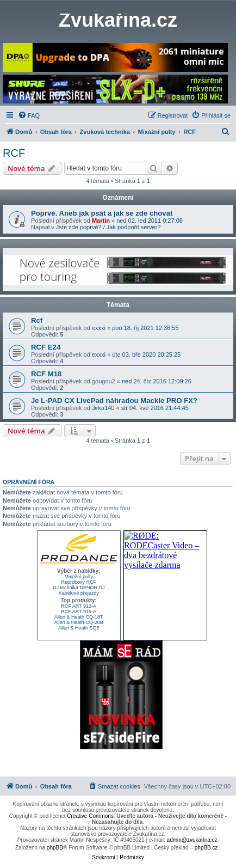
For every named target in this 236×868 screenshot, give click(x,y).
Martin (101, 221)
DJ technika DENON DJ (79, 588)
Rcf (37, 320)
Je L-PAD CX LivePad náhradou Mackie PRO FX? (114, 401)
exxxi (99, 328)
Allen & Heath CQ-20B (79, 622)
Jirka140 (103, 408)
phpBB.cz (206, 848)
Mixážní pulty (79, 577)
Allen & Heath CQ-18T (79, 617)
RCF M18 (46, 374)
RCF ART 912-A (79, 606)
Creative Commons (90, 816)
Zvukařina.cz (118, 20)
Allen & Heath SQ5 (79, 628)
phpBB (55, 848)
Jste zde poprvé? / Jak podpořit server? (108, 227)
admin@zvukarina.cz (192, 840)
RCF (14, 153)
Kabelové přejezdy (79, 593)
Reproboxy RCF (79, 582)
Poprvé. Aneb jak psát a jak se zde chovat (102, 213)
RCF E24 (46, 347)
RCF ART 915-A (79, 612)
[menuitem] (29, 115)
